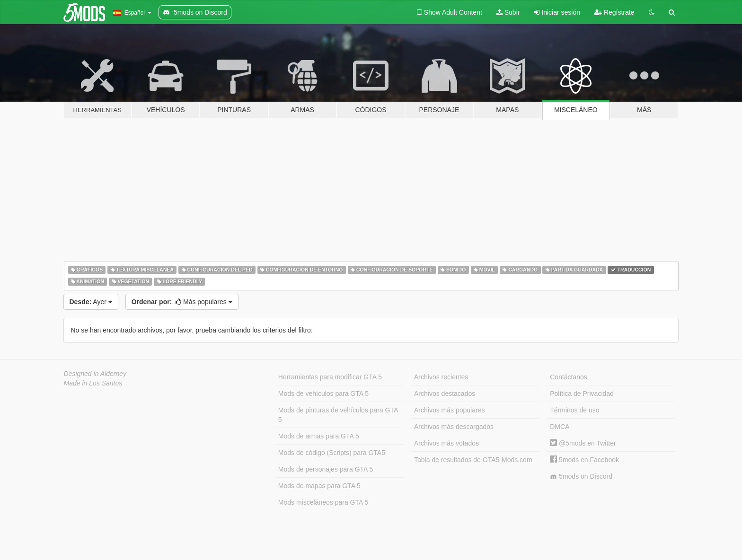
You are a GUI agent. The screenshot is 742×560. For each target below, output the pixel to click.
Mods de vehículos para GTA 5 (323, 394)
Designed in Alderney (95, 374)
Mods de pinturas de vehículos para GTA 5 (338, 415)
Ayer (91, 302)
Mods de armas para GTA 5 (319, 436)
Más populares (182, 302)
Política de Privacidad (582, 394)
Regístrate (614, 12)
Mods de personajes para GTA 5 (326, 469)
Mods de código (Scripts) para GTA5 (332, 453)
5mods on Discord (581, 477)
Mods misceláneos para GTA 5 (323, 502)
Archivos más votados (446, 443)
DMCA (560, 427)
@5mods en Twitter (583, 443)
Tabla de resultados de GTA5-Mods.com (473, 460)
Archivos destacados (445, 394)
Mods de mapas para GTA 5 (319, 486)
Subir (508, 12)
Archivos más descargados (454, 427)
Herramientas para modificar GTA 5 (330, 377)
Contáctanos (569, 377)
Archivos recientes (441, 377)
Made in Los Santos (93, 383)
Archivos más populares (449, 410)
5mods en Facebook (584, 460)
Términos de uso (574, 410)
